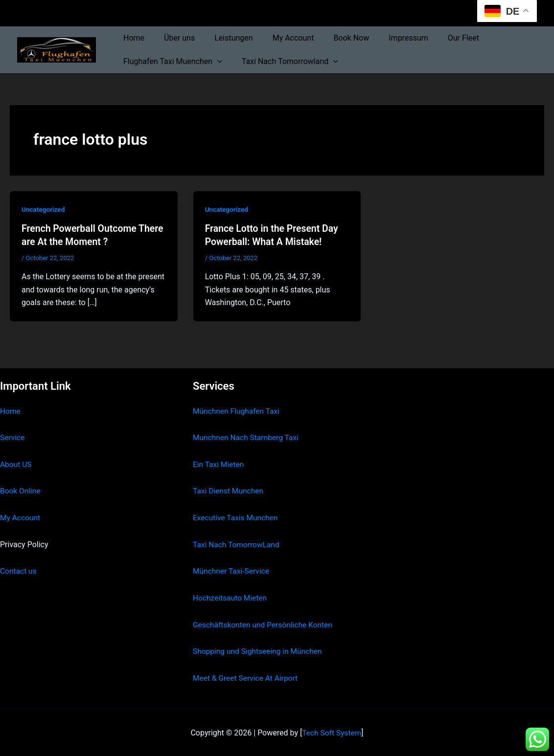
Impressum (387, 38)
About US (16, 464)
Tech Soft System (332, 731)
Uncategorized (44, 209)
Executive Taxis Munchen (237, 517)
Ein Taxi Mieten (219, 464)
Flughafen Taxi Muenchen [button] (171, 62)
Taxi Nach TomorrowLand (237, 544)
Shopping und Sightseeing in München (259, 650)
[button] (215, 62)
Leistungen (224, 38)
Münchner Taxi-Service (232, 570)
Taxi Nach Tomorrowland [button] (284, 62)
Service (13, 437)
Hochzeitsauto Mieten (231, 597)
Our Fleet (438, 38)
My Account (280, 38)
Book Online (21, 490)
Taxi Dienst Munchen (229, 490)
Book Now (334, 38)
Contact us (19, 570)
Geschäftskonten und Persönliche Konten (265, 623)
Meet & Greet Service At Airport (247, 677)
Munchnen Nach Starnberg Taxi (247, 437)
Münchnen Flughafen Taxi (238, 411)
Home (132, 38)
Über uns (173, 38)
